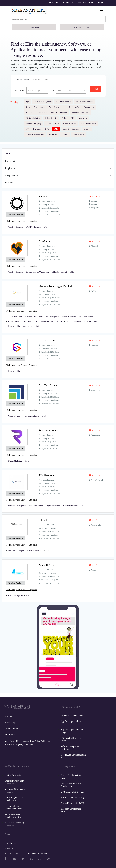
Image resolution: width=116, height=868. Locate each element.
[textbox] (37, 90)
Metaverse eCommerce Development (71, 782)
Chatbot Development (34, 316)
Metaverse (83, 118)
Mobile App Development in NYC (73, 754)
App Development (64, 102)
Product (65, 134)
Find (96, 89)
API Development (89, 123)
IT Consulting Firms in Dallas (71, 737)
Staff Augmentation (59, 113)
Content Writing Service (15, 773)
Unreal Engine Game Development (14, 796)
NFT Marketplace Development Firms (13, 813)
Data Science (78, 134)
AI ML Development (84, 102)
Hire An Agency (34, 27)
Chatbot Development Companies (14, 780)
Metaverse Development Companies (15, 788)
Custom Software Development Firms (13, 805)
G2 (32, 857)
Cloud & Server (70, 123)
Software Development (35, 107)
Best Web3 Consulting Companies (14, 822)
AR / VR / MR (68, 118)
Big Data (37, 129)
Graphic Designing (33, 123)
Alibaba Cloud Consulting (72, 795)
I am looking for (22, 79)
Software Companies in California (71, 745)
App (27, 102)
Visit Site (94, 197)
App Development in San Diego (72, 729)
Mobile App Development (72, 713)
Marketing (53, 134)
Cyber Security (51, 118)
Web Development (57, 107)
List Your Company (82, 27)
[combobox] (37, 90)
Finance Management (43, 102)
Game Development (71, 129)
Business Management (35, 134)
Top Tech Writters (86, 3)
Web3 (48, 123)
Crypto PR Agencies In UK (73, 801)
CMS (56, 129)
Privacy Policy (10, 720)
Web (57, 123)
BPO (47, 129)
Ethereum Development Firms (71, 808)
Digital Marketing (33, 118)
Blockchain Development (36, 113)
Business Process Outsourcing (82, 107)
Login (101, 3)
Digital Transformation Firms (71, 774)
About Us (53, 3)
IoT (27, 129)
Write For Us (68, 3)
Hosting (11, 325)
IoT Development (52, 316)
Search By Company (41, 79)
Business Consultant (80, 113)
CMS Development (33, 227)
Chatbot (87, 129)
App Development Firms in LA (73, 720)
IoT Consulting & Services (72, 789)
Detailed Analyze (16, 215)
